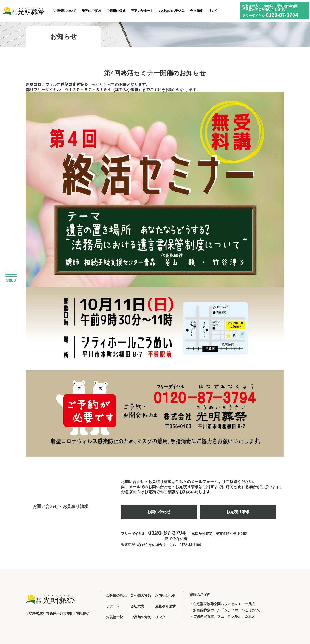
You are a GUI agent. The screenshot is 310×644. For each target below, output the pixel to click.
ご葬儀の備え (116, 11)
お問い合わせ (159, 512)
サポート (113, 606)
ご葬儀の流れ (116, 596)
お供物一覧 (115, 617)
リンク (213, 11)
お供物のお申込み (172, 11)
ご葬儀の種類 (141, 596)
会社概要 (196, 11)
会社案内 (137, 606)
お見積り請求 (238, 512)
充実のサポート (142, 11)
